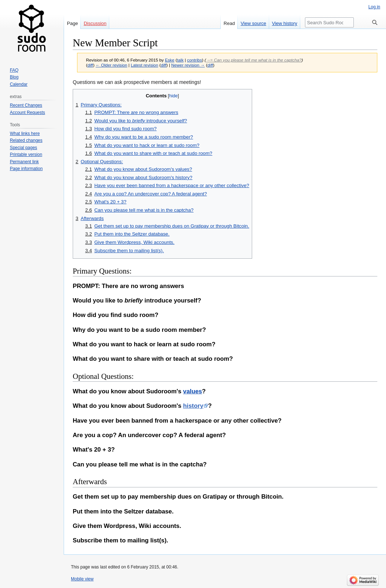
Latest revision (144, 65)
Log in (374, 7)
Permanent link (24, 162)
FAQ (14, 70)
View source (253, 23)
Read (229, 23)
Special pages (23, 148)
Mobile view (82, 579)
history (193, 406)
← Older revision (111, 65)
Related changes (26, 140)
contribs (194, 60)
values (192, 391)
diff (90, 65)
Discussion (95, 23)
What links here (25, 134)
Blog (14, 77)
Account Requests (27, 113)
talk (180, 60)
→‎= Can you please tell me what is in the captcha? (254, 60)
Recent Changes (26, 105)
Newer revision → (188, 65)
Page (72, 23)
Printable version (26, 155)
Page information (26, 169)
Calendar (19, 84)
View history (285, 23)
